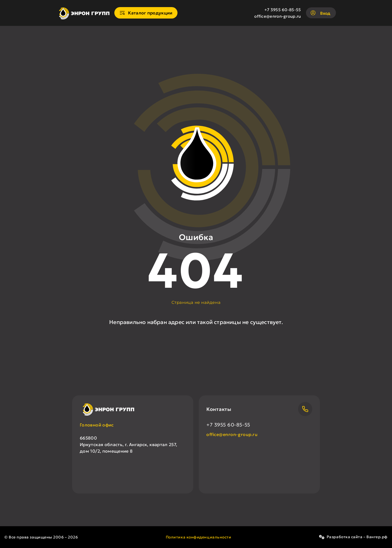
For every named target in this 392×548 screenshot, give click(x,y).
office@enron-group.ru (278, 16)
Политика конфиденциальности (199, 537)
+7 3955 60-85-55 (283, 10)
